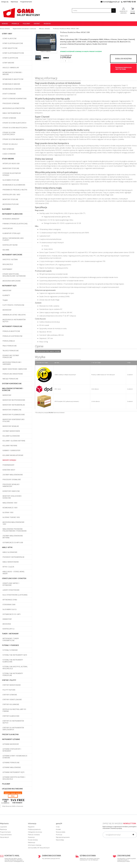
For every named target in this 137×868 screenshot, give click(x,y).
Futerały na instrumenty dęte (15, 655)
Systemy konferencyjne (12, 384)
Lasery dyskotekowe (11, 590)
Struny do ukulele (10, 144)
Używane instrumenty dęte (13, 772)
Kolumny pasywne (10, 446)
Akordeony (7, 310)
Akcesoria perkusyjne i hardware (12, 363)
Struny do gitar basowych (13, 139)
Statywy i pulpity (9, 680)
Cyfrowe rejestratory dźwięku (12, 174)
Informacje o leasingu (35, 845)
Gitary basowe (8, 63)
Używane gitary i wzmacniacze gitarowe (15, 757)
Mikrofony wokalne (11, 426)
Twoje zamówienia (6, 835)
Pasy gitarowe (8, 149)
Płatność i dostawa (34, 835)
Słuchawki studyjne (11, 180)
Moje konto (4, 823)
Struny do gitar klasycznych (14, 123)
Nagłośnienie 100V (10, 503)
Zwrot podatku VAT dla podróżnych (39, 848)
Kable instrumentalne (12, 113)
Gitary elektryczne (10, 58)
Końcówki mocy (9, 470)
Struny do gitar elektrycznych (9, 134)
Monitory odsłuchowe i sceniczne (12, 497)
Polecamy (26, 24)
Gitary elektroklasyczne (13, 43)
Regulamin (31, 827)
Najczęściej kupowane (63, 837)
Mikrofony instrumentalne (14, 405)
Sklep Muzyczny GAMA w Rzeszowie (13, 806)
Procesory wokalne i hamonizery (11, 485)
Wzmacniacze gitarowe (12, 89)
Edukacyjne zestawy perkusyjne (11, 356)
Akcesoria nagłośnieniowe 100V (13, 523)
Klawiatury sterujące (11, 233)
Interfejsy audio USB (11, 164)
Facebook (47, 24)
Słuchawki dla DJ (10, 609)
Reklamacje (32, 843)
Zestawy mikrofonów (11, 431)
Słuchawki (6, 209)
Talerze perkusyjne (11, 351)
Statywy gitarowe (10, 695)
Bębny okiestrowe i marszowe (15, 369)
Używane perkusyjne (11, 763)
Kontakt (37, 24)
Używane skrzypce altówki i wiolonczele (14, 778)
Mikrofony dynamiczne (12, 410)
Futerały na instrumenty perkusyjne (13, 674)
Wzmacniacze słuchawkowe (14, 185)
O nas (58, 827)
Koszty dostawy (33, 840)
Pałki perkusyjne (10, 346)
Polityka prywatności (34, 829)
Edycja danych (4, 837)
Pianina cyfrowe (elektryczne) (15, 224)
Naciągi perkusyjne (10, 379)
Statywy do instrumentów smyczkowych (13, 729)
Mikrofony (7, 395)
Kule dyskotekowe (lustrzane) (15, 595)
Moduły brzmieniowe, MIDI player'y (13, 239)
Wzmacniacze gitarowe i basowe (12, 73)
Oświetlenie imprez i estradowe (11, 584)
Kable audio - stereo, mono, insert (13, 573)
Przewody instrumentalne (13, 557)
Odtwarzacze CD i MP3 (12, 614)
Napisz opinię (64, 36)
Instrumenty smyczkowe (12, 255)
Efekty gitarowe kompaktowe (15, 99)
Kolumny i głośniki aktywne (14, 441)
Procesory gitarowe (11, 103)
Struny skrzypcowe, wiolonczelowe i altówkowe (14, 275)
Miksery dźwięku (9, 460)
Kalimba (6, 250)
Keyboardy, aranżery (11, 219)
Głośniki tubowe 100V (11, 517)
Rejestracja (14, 2)
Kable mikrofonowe (11, 562)
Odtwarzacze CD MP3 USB (13, 543)
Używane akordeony (11, 744)
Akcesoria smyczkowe (12, 281)
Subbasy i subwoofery (11, 450)
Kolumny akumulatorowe (13, 455)
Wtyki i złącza (8, 567)
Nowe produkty (61, 832)
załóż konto (123, 13)
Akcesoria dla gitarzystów (14, 108)
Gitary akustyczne (10, 48)
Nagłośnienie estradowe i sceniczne (13, 389)
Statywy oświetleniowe (12, 700)
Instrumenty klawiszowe (12, 214)
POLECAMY (6, 784)
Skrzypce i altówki (10, 260)
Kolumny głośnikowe (11, 436)
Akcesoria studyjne (11, 204)
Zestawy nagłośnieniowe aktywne (13, 537)
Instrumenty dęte (9, 286)
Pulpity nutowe (9, 690)
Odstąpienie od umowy (35, 832)
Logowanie (3, 827)
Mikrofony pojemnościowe (14, 415)
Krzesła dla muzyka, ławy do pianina (14, 710)
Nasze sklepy (60, 840)
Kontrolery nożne (10, 245)
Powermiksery (8, 465)
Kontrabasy (7, 269)
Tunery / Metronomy (10, 634)
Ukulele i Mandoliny (11, 68)
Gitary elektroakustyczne (13, 53)
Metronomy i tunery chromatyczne (11, 639)
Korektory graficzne (11, 491)
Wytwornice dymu (10, 600)
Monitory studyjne (10, 199)
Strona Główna (5, 29)
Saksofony (7, 291)
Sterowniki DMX (9, 605)
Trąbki (5, 300)
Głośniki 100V (8, 513)
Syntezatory (8, 229)
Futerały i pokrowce (10, 645)
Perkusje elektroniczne (12, 336)
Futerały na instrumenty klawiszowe (13, 661)
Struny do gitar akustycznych (15, 128)
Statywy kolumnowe (11, 704)
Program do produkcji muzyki (15, 190)
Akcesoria (7, 624)
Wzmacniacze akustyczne (13, 79)
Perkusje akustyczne (11, 331)
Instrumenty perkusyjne (12, 326)
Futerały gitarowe (10, 650)
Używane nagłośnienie (12, 767)
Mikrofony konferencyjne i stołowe (14, 420)
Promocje (15, 24)
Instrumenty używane (11, 739)
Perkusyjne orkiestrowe (13, 374)
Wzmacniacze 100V (10, 508)
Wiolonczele (8, 264)
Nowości (5, 24)
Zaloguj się (5, 2)
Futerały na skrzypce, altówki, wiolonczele (15, 668)
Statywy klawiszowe (11, 716)
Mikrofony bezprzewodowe (14, 400)
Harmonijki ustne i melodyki (14, 315)
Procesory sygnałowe (12, 480)
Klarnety (6, 295)
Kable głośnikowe (10, 552)
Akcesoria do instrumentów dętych (14, 321)
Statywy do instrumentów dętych (13, 722)
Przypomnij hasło (26, 2)
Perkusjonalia (9, 341)
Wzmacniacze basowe (11, 84)
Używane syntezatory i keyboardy (12, 750)
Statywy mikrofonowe (12, 685)
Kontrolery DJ (8, 629)
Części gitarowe (9, 154)
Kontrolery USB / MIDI (11, 195)
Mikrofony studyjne (11, 168)
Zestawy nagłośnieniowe (13, 475)
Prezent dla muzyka (10, 734)
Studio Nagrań (8, 159)
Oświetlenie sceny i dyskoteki (14, 578)
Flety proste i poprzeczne (13, 305)
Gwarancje (31, 837)
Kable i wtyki (7, 547)
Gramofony (7, 619)
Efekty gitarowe (9, 94)
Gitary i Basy (7, 34)
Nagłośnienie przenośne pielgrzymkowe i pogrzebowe (15, 530)
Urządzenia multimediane (12, 789)
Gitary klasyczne (9, 39)
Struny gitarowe (9, 118)
